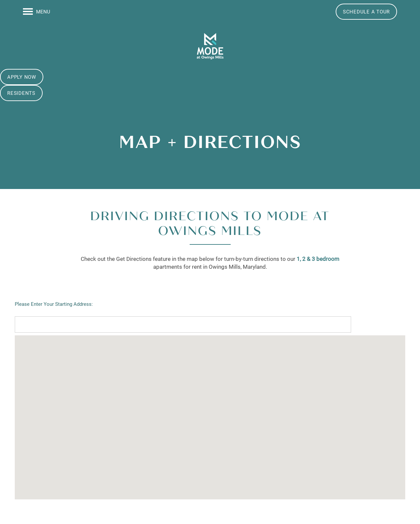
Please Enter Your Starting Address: (54, 304)
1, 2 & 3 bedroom (318, 259)
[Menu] (37, 11)
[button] (366, 12)
